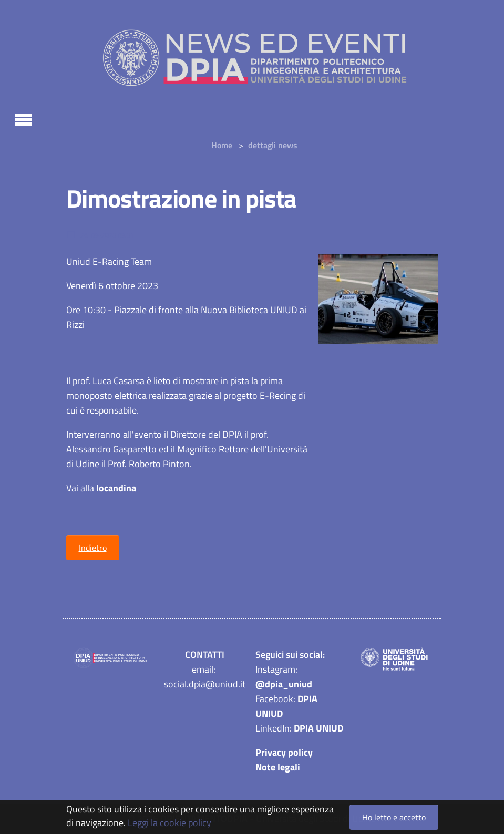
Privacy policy (284, 752)
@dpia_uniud (284, 684)
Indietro (93, 548)
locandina (116, 488)
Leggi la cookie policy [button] (169, 823)
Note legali (278, 767)
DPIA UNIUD (318, 728)
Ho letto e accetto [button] (394, 817)
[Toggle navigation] (23, 118)
